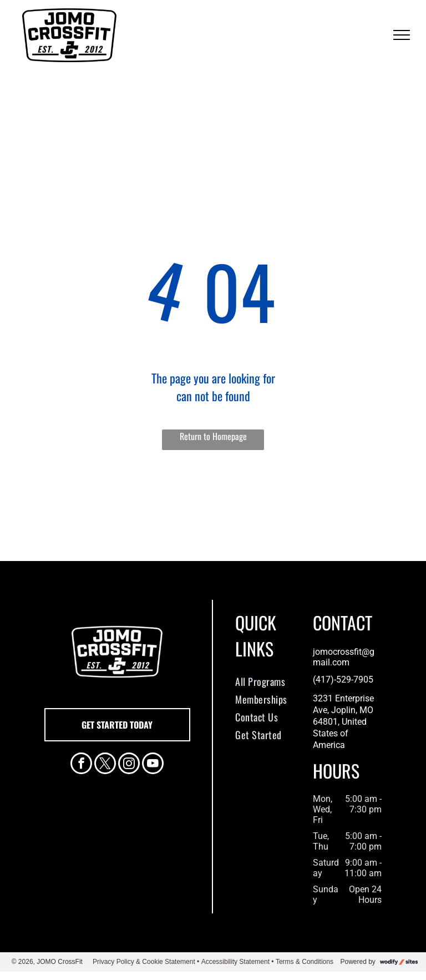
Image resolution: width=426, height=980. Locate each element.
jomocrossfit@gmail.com (344, 657)
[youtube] (153, 765)
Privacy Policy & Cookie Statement (144, 962)
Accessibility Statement (235, 962)
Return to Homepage (213, 436)
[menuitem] (271, 681)
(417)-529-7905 (343, 680)
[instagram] (129, 765)
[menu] (402, 35)
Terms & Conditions (305, 962)
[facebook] (81, 765)
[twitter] (105, 765)
